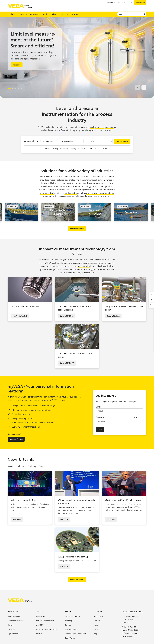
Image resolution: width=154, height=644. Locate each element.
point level (99, 127)
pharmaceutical (47, 193)
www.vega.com (128, 636)
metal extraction (51, 196)
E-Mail (98, 407)
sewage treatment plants (71, 196)
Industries (23, 14)
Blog (95, 634)
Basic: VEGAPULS (67, 316)
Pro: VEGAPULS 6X (20, 316)
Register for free (16, 439)
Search (39, 634)
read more (17, 519)
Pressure (11, 629)
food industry (71, 193)
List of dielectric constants (76, 634)
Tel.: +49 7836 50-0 (130, 627)
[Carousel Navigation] (141, 87)
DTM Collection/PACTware (47, 629)
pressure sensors (91, 190)
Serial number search (45, 621)
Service (68, 625)
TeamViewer (70, 638)
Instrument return (72, 616)
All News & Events (77, 580)
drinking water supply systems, (100, 193)
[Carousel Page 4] (19, 89)
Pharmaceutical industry (60, 212)
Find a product (122, 141)
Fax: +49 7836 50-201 (131, 630)
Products (11, 14)
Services (69, 612)
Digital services (14, 634)
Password (100, 417)
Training (68, 621)
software (63, 130)
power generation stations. (99, 196)
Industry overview (77, 229)
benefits (125, 402)
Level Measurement (16, 621)
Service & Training (50, 14)
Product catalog (51, 149)
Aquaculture (133, 212)
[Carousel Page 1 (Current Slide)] (9, 89)
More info (17, 65)
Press (96, 629)
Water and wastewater (96, 212)
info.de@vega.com (130, 633)
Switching (12, 625)
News (96, 625)
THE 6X (75, 14)
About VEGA (98, 616)
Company (65, 14)
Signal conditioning (68, 149)
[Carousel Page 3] (16, 89)
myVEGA (40, 625)
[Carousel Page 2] (13, 89)
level (92, 127)
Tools (40, 612)
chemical (107, 190)
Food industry (23, 212)
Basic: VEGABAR (113, 316)
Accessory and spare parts (98, 149)
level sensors (73, 190)
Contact (97, 621)
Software (82, 149)
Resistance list (71, 629)
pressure (109, 127)
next (144, 87)
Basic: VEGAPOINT (67, 363)
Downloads (35, 14)
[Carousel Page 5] (21, 89)
